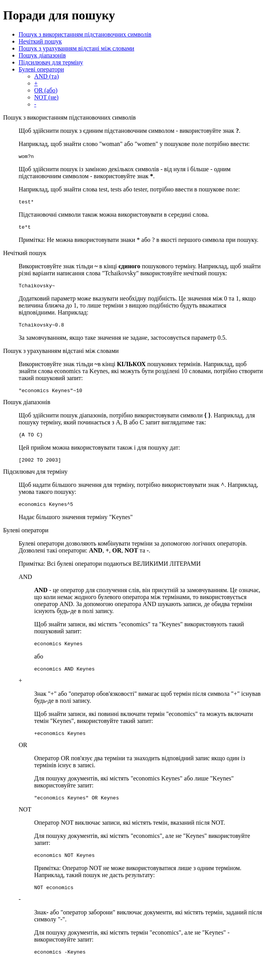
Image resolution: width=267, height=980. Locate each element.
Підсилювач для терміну (51, 62)
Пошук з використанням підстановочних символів (85, 34)
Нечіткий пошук (40, 41)
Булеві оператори (41, 69)
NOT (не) (46, 97)
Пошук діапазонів (42, 55)
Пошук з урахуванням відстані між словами (76, 48)
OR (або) (46, 90)
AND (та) (47, 76)
